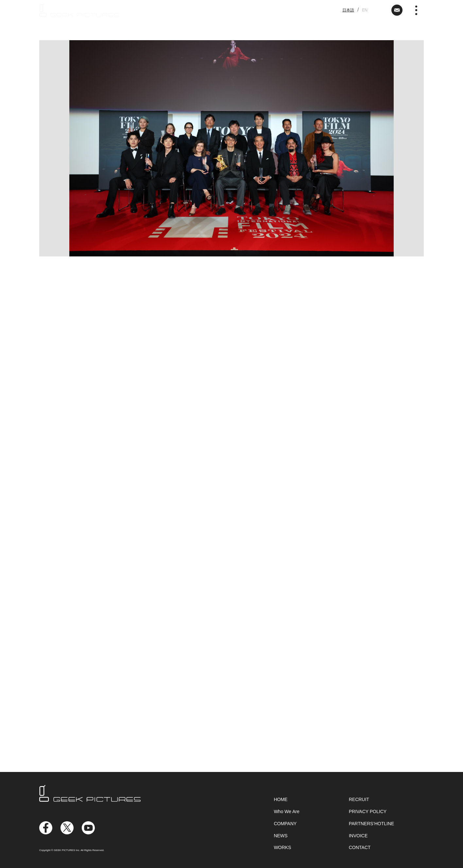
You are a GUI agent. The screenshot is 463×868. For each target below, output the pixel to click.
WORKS (282, 847)
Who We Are (286, 811)
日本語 (348, 10)
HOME (281, 799)
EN (365, 10)
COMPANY (285, 824)
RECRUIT (359, 799)
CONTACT (360, 847)
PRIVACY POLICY (368, 811)
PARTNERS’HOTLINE (372, 824)
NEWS (281, 836)
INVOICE (358, 836)
